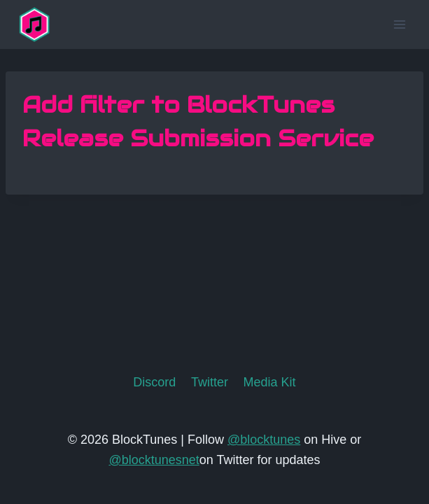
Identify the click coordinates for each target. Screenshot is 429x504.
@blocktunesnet (154, 460)
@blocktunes (264, 440)
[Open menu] (399, 24)
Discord (154, 382)
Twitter (210, 382)
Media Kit (270, 382)
